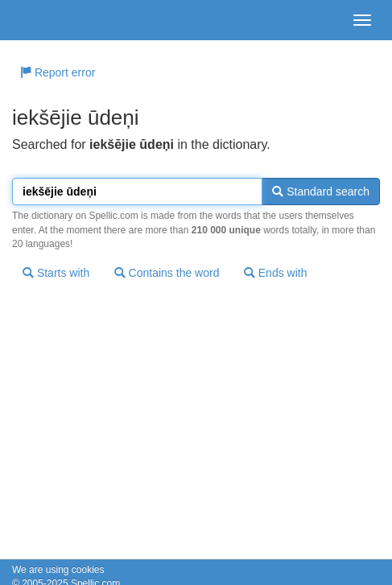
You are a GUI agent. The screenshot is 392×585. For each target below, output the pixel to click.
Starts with (56, 273)
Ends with (276, 273)
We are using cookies (58, 570)
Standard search (321, 192)
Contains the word (167, 273)
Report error (58, 72)
